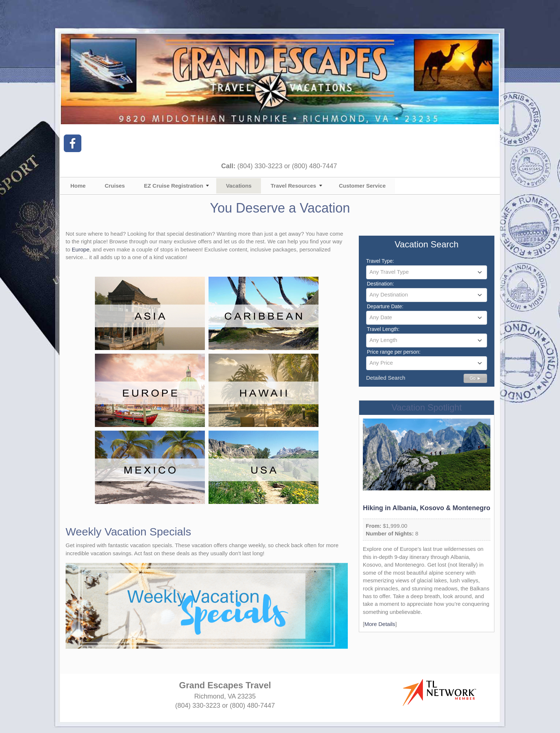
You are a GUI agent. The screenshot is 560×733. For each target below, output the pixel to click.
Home (78, 186)
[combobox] (427, 272)
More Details (380, 624)
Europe (81, 249)
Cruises (115, 186)
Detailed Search (386, 378)
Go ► (475, 378)
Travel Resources (293, 186)
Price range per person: (394, 352)
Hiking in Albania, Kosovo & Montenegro (426, 508)
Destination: (380, 284)
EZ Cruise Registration (174, 186)
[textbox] (427, 272)
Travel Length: (383, 329)
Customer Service (362, 186)
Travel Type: (380, 261)
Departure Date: (385, 306)
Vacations (239, 186)
